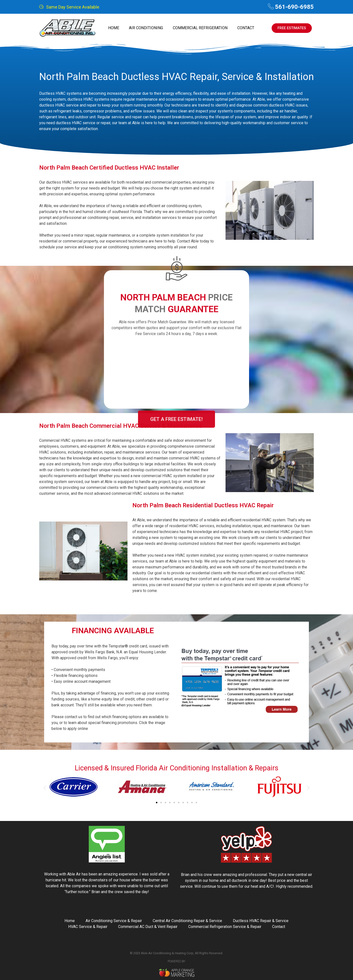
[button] (45, 788)
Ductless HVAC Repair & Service (261, 921)
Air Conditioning (146, 28)
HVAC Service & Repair (88, 927)
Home (114, 28)
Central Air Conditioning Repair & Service (187, 921)
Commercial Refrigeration (200, 28)
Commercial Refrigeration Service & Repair (225, 927)
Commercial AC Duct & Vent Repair (148, 927)
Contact (246, 28)
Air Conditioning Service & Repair (114, 921)
